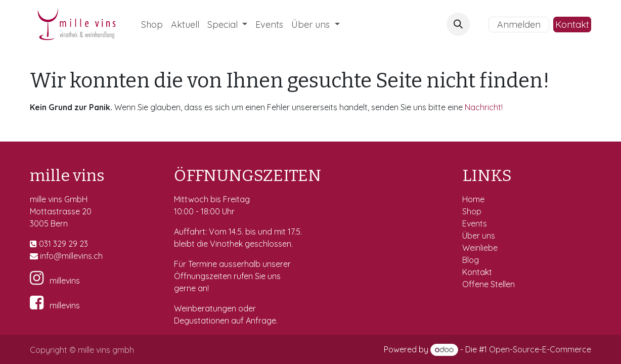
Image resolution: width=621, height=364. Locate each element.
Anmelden (519, 25)
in (43, 256)
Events (476, 223)
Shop (473, 211)
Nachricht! (484, 107)
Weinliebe (481, 248)
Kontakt (572, 25)
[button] (458, 24)
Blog (471, 260)
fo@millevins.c (72, 256)
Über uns (479, 236)
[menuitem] (152, 25)
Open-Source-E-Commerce (540, 349)
